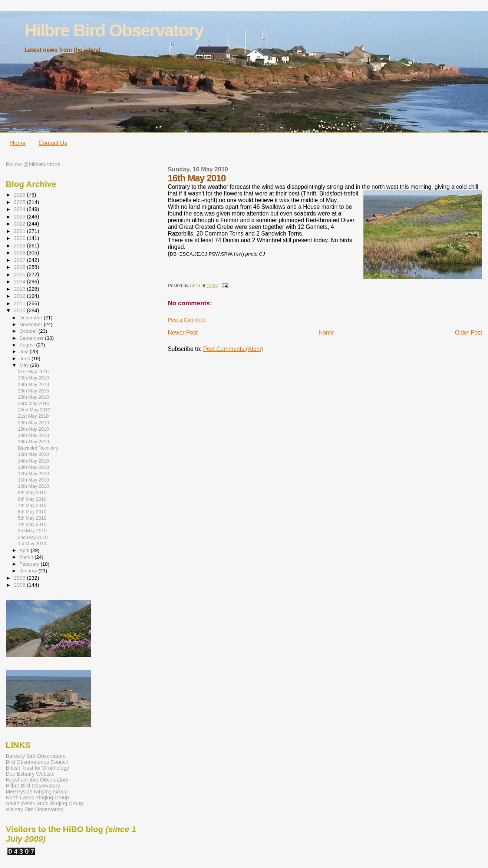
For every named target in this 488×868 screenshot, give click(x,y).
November (31, 324)
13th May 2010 (33, 467)
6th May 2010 (32, 512)
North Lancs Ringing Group (37, 798)
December (31, 318)
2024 (20, 209)
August (28, 345)
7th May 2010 (32, 506)
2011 (20, 303)
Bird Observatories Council (37, 762)
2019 (20, 246)
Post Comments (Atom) (233, 349)
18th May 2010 (33, 435)
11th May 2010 (33, 480)
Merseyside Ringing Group (37, 792)
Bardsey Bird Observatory (36, 756)
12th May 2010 (33, 474)
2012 (20, 296)
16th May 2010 (33, 442)
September (32, 338)
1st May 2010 (32, 544)
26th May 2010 (33, 391)
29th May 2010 (33, 385)
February (30, 564)
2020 (20, 238)
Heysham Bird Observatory (37, 780)
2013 (20, 289)
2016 (20, 267)
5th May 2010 (32, 518)
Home (18, 143)
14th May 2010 (33, 461)
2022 (20, 224)
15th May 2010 (33, 454)
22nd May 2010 (34, 410)
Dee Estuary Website (30, 774)
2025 (20, 202)
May (25, 365)
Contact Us (53, 143)
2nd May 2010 (33, 537)
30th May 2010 (33, 378)
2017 (20, 260)
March (27, 557)
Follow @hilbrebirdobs (33, 164)
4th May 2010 (32, 525)
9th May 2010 (32, 493)
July (24, 351)
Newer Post (183, 333)
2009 (20, 578)
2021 (20, 231)
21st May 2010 (33, 416)
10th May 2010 (33, 486)
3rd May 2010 (32, 531)
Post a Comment (187, 320)
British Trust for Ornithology (37, 768)
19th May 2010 (33, 429)
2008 (20, 585)
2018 (20, 253)
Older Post (469, 333)
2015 (20, 274)
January (29, 571)
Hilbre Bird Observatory (114, 30)
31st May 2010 (33, 372)
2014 (20, 282)
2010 (20, 310)
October (29, 331)
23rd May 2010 (34, 404)
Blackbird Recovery (38, 448)
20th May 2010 (33, 423)
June (25, 359)
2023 (20, 217)
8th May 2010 (32, 499)
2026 (20, 195)
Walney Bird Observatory (35, 809)
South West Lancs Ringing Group (44, 803)
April (25, 550)
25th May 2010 (33, 397)
